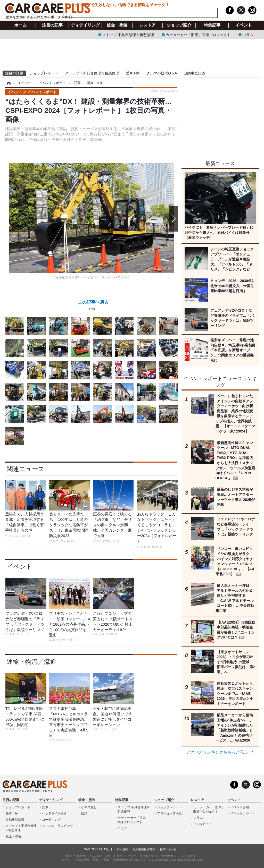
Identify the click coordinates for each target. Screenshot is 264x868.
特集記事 (212, 25)
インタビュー (203, 824)
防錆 (84, 813)
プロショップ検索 (169, 813)
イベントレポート (243, 813)
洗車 (45, 807)
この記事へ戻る (93, 307)
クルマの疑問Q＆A (162, 73)
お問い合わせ (168, 849)
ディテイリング (85, 25)
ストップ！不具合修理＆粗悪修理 (92, 73)
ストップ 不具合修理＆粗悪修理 (128, 34)
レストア (147, 25)
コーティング (51, 820)
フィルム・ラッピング (57, 826)
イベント (244, 25)
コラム (248, 34)
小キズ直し (89, 807)
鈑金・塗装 (117, 25)
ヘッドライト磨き (54, 813)
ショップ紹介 (179, 25)
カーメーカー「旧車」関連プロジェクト (198, 34)
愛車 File (133, 73)
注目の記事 (52, 25)
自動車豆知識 (194, 73)
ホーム (20, 25)
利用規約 (122, 849)
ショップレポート (44, 73)
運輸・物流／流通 (31, 662)
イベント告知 (240, 807)
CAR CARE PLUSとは (98, 849)
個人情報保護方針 (144, 849)
